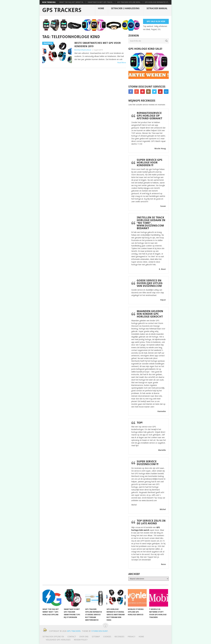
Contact (72, 637)
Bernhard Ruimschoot (83, 50)
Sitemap (96, 637)
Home (101, 8)
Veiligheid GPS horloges (58, 640)
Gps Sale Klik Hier (156, 21)
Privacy (131, 637)
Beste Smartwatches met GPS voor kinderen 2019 (97, 45)
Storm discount (100, 631)
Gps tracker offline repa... (129, 2)
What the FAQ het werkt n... (72, 2)
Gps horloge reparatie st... (157, 2)
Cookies (107, 637)
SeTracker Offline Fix (53, 637)
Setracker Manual (157, 8)
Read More (122, 63)
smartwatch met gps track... (101, 2)
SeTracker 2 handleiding (125, 8)
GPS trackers (62, 10)
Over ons (84, 637)
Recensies (119, 637)
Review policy (81, 640)
